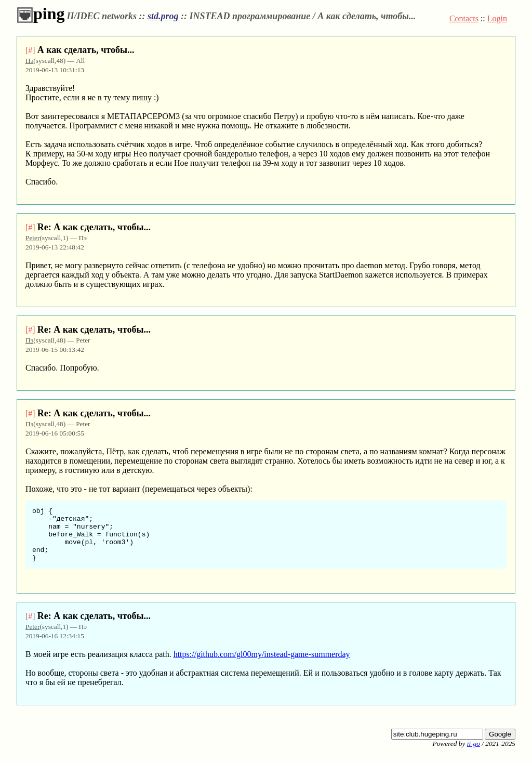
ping (41, 14)
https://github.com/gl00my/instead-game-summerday (262, 665)
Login (497, 18)
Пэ (29, 61)
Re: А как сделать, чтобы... (94, 227)
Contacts (464, 18)
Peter (32, 238)
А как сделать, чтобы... (86, 50)
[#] (30, 50)
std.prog (163, 16)
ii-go (474, 754)
